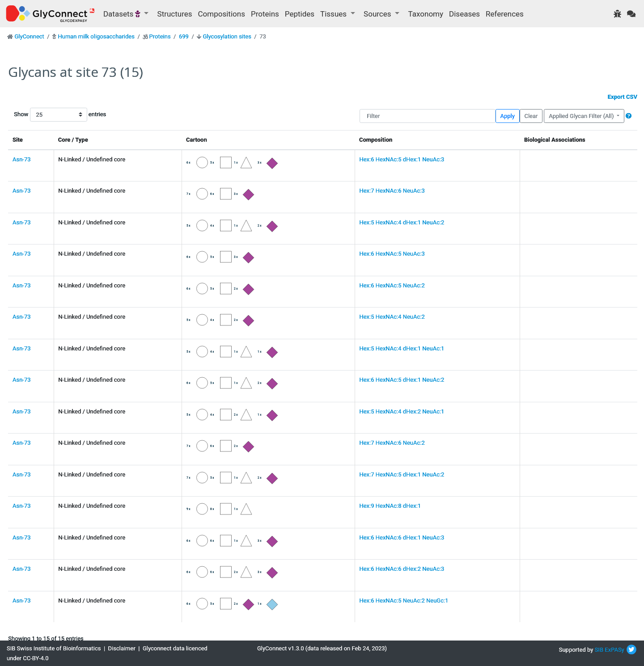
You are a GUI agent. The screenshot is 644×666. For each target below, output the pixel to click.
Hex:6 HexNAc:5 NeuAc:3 (392, 254)
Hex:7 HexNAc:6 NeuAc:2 (392, 443)
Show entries (42, 115)
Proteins (265, 14)
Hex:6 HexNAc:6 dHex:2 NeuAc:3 (402, 569)
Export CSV (623, 97)
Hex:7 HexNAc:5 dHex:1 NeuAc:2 (402, 474)
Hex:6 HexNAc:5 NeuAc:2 (392, 285)
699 (184, 36)
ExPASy (614, 650)
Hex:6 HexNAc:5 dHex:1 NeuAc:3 (402, 159)
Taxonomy (426, 14)
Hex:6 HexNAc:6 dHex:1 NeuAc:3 (402, 537)
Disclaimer (122, 648)
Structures (175, 14)
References (505, 14)
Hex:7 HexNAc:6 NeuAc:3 (392, 191)
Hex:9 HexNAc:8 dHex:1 (390, 506)
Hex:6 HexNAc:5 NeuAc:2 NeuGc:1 (404, 601)
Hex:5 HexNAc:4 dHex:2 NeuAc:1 (402, 411)
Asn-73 (22, 159)
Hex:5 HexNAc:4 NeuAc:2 (392, 317)
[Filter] (427, 116)
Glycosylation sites (227, 36)
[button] (629, 116)
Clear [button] (531, 116)
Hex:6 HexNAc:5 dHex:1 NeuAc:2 (402, 380)
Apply (508, 116)
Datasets (123, 14)
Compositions (222, 14)
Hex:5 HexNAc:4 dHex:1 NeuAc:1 (402, 348)
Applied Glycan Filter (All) (582, 116)
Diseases (464, 14)
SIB (599, 650)
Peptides (300, 14)
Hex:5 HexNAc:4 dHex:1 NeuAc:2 (402, 222)
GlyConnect (29, 36)
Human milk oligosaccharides (96, 36)
